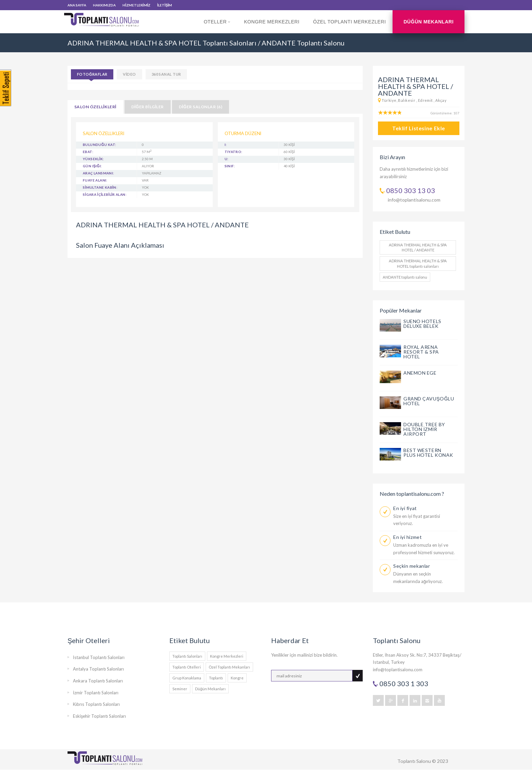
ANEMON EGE (420, 373)
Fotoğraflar (92, 74)
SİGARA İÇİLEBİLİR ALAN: (105, 194)
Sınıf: (230, 166)
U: (227, 159)
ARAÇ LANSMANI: (99, 173)
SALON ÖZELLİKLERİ (95, 107)
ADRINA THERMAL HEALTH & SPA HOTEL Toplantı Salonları (162, 43)
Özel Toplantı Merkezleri (350, 22)
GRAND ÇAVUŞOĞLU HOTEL (429, 401)
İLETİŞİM (165, 5)
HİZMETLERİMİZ (136, 5)
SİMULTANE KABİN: (100, 187)
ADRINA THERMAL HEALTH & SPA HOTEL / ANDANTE (418, 247)
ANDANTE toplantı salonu (405, 277)
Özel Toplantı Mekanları (229, 667)
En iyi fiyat (405, 508)
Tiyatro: (234, 152)
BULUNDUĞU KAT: (99, 145)
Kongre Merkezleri (272, 22)
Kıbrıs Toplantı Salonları (96, 704)
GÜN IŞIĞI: (92, 166)
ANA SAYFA (77, 5)
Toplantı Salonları (187, 656)
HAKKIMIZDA (104, 5)
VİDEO (129, 74)
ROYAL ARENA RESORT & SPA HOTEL (421, 352)
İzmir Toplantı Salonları (96, 693)
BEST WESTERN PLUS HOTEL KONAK (428, 453)
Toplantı (216, 678)
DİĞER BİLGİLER (148, 107)
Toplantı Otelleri (187, 667)
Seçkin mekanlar (412, 566)
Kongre (237, 678)
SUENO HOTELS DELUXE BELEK (422, 324)
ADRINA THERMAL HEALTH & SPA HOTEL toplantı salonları (418, 263)
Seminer (180, 689)
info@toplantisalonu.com (414, 200)
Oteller (217, 26)
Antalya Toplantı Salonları (98, 669)
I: (226, 145)
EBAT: (88, 152)
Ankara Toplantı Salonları (98, 681)
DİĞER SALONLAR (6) (201, 107)
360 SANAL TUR (166, 74)
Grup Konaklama (187, 678)
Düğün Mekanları (429, 22)
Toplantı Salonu (414, 761)
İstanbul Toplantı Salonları (99, 657)
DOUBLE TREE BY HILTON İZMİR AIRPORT (424, 429)
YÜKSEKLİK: (93, 159)
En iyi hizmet (407, 537)
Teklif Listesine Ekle (419, 128)
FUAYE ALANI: (95, 180)
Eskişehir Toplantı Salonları (100, 716)
